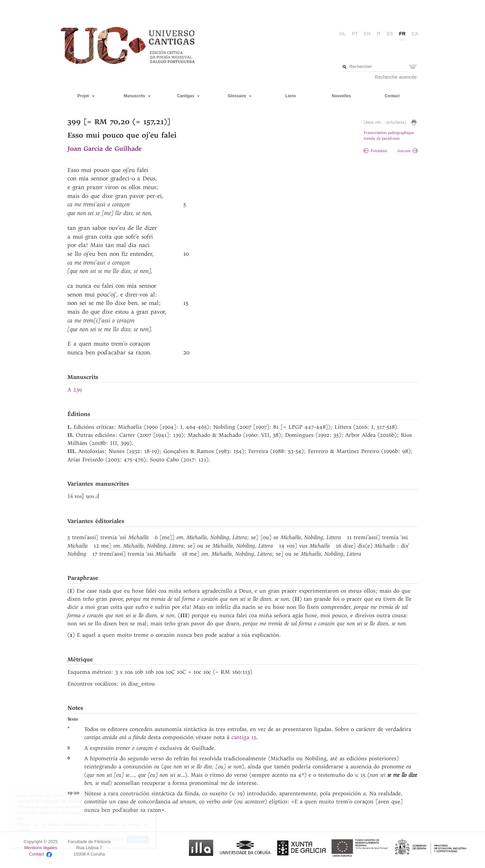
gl (342, 34)
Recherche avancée (396, 77)
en (367, 34)
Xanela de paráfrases (382, 138)
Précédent (375, 151)
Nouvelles (341, 96)
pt (355, 34)
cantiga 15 (244, 737)
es (390, 34)
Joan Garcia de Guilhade (105, 149)
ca (415, 34)
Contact (392, 96)
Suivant (408, 151)
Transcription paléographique (389, 133)
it (379, 34)
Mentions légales (41, 848)
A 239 (75, 390)
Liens (290, 96)
